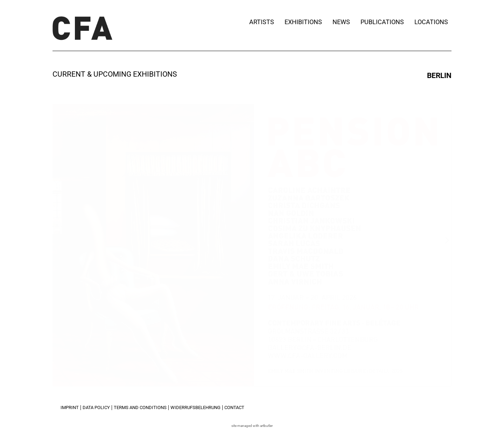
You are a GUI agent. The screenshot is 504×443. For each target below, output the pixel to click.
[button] (57, 240)
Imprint (70, 407)
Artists (262, 22)
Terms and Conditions (140, 407)
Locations (433, 22)
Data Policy (96, 407)
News (341, 22)
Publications (382, 22)
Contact (234, 407)
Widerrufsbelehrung (195, 407)
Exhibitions (303, 22)
